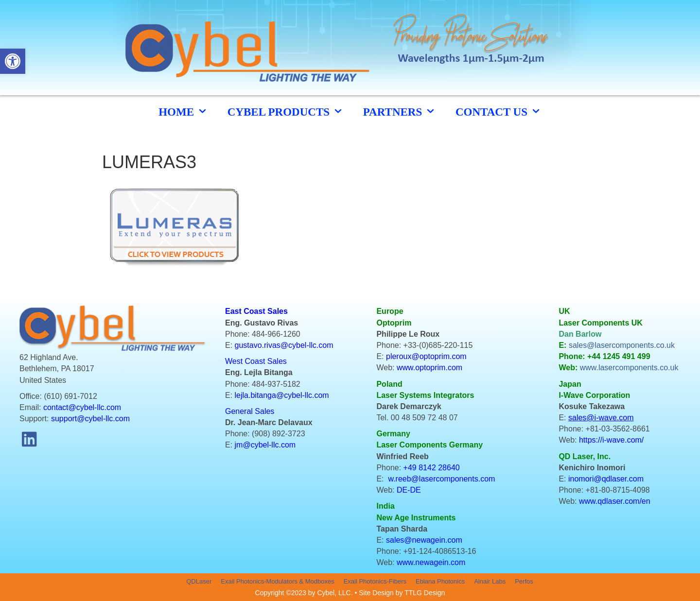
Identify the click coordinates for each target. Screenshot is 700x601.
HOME (183, 112)
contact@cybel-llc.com (82, 407)
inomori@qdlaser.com (606, 479)
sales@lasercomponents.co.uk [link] (622, 345)
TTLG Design (425, 593)
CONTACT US (499, 112)
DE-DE (409, 490)
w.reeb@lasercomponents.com (441, 479)
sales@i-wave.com (601, 418)
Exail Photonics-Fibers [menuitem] (375, 581)
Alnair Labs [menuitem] (490, 581)
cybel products (286, 112)
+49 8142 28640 (432, 468)
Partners (400, 112)
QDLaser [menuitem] (199, 581)
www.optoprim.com (429, 368)
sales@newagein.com (424, 540)
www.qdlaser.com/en (615, 501)
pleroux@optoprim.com (426, 356)
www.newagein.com (431, 562)
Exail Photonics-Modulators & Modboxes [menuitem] (277, 581)
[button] (29, 439)
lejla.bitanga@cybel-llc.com (282, 395)
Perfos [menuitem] (524, 581)
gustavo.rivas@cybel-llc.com (284, 345)
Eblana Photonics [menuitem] (440, 581)
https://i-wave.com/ (611, 440)
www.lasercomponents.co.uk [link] (629, 368)
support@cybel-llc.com (90, 419)
